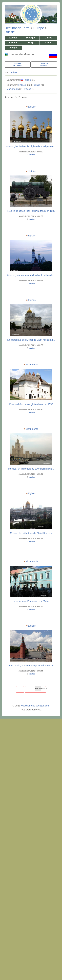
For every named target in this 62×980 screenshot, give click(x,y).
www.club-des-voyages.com (35, 706)
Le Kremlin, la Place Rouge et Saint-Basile (31, 666)
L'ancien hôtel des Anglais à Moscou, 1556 (31, 404)
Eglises (22, 85)
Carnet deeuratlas (44, 64)
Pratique (31, 38)
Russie (10, 32)
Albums (13, 43)
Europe (39, 28)
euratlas (13, 72)
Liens (49, 43)
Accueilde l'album (18, 64)
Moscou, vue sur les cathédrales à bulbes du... (31, 275)
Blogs (31, 43)
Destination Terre (17, 28)
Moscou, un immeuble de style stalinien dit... (31, 469)
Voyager (13, 48)
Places (27, 89)
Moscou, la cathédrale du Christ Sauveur (31, 533)
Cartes (48, 38)
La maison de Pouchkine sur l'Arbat (31, 601)
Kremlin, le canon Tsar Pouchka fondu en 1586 (31, 211)
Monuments (13, 89)
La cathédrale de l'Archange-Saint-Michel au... (31, 340)
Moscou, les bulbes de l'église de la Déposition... (31, 146)
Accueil (13, 38)
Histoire (36, 85)
